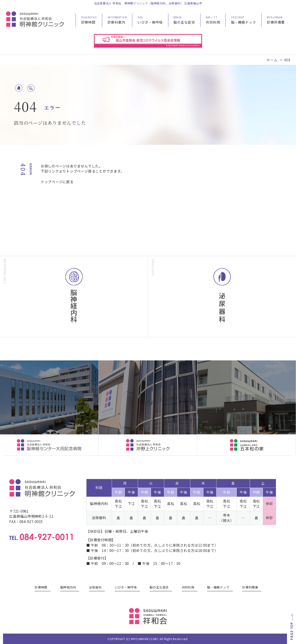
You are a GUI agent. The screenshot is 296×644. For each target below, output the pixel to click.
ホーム (272, 60)
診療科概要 (250, 587)
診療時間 (41, 587)
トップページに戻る (57, 182)
